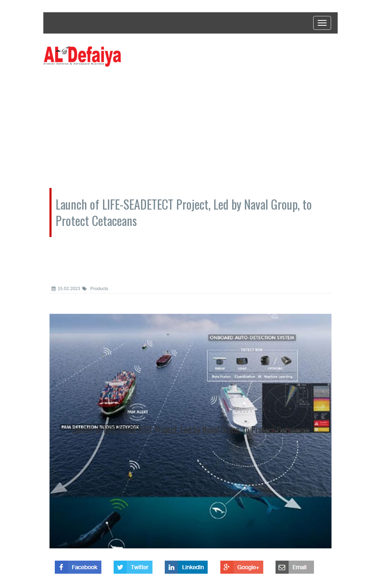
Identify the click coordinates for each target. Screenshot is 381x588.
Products (95, 288)
